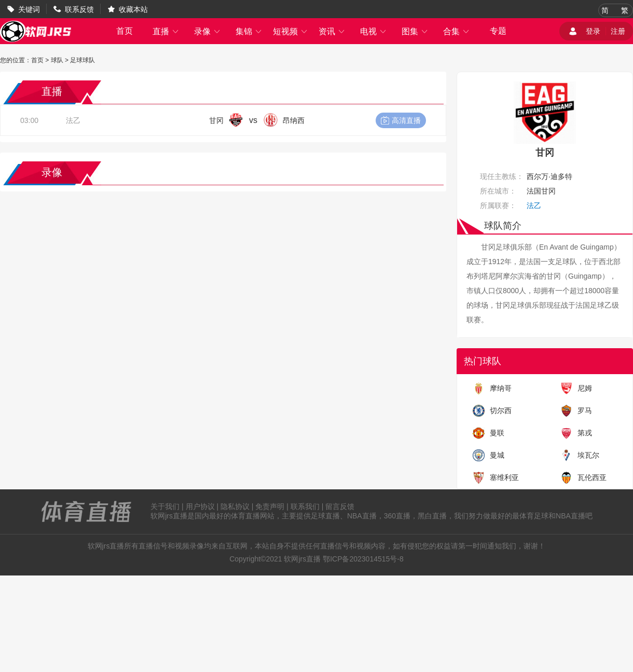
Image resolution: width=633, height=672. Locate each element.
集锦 (249, 31)
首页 (125, 31)
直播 (166, 31)
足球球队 (82, 60)
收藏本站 (133, 9)
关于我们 (165, 506)
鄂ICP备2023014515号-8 (363, 559)
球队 (57, 60)
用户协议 (200, 506)
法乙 (73, 120)
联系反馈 (79, 9)
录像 (208, 31)
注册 (618, 31)
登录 (593, 31)
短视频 (291, 31)
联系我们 (305, 506)
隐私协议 (235, 506)
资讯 (332, 31)
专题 (498, 31)
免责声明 (270, 506)
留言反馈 (340, 506)
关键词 (29, 9)
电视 (374, 31)
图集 (415, 31)
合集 (457, 31)
